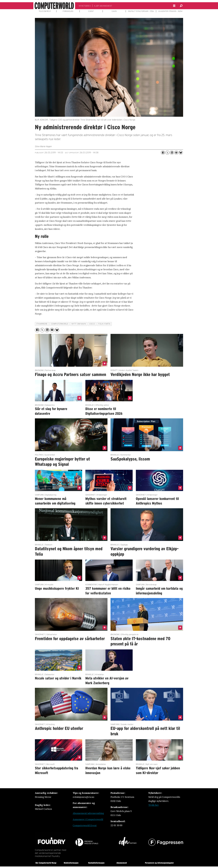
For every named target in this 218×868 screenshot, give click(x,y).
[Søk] (181, 6)
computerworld (60, 324)
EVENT (91, 11)
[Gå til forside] (54, 6)
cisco (92, 324)
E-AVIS (114, 11)
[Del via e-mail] (176, 153)
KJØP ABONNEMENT (103, 6)
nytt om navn (79, 324)
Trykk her (153, 805)
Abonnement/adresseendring (88, 813)
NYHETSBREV (85, 6)
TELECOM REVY (45, 11)
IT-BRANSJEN (68, 11)
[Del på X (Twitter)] (167, 153)
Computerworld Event (85, 825)
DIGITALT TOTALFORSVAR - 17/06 (141, 11)
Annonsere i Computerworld (88, 819)
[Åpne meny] (174, 6)
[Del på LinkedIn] (172, 153)
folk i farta (104, 324)
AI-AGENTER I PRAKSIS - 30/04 (170, 11)
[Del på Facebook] (163, 153)
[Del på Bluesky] (181, 153)
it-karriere (42, 324)
